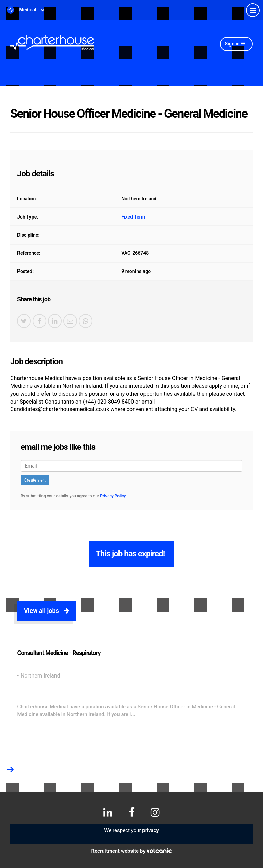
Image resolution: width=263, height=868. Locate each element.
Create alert (35, 480)
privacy (150, 830)
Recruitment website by (132, 851)
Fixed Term (133, 217)
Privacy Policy (113, 496)
